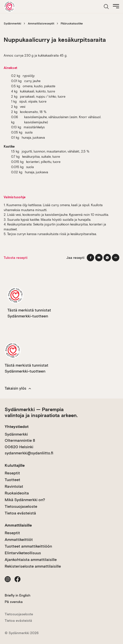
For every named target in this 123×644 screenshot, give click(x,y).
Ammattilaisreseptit (41, 23)
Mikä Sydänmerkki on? (25, 500)
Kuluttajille (15, 465)
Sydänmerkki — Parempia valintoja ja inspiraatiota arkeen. (41, 412)
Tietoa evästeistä (20, 513)
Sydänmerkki (12, 23)
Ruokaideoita (17, 493)
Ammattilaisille (18, 525)
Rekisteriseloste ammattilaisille (33, 566)
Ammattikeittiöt (19, 540)
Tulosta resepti (16, 258)
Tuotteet (12, 480)
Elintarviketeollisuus (23, 553)
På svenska (14, 602)
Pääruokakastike (72, 23)
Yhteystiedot (17, 427)
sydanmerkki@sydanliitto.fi (29, 453)
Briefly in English (18, 595)
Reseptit (12, 473)
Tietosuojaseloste (21, 506)
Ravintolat (14, 486)
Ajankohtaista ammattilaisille (31, 560)
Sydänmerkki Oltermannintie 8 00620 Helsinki (20, 441)
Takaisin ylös (18, 388)
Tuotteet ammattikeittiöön (28, 546)
